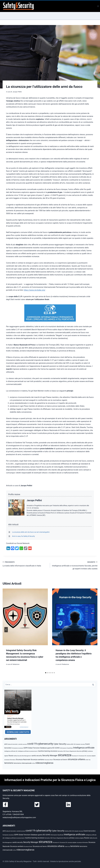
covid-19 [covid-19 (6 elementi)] (32, 744)
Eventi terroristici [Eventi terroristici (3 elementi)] (90, 831)
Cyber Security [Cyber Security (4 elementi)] (60, 744)
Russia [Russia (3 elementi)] (11, 756)
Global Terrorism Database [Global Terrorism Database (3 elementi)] (37, 748)
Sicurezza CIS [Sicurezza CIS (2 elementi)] (83, 756)
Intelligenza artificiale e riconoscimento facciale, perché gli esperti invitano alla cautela (75, 565)
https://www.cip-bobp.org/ (35, 290)
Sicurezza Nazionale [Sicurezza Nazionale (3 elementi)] (23, 760)
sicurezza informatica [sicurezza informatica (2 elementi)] (10, 760)
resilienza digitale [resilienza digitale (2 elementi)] (79, 838)
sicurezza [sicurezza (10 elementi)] (65, 755)
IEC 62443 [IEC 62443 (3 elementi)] (56, 748)
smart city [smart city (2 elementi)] (88, 760)
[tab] (46, 673)
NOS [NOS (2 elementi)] (64, 751)
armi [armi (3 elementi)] (6, 744)
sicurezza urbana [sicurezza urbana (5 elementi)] (76, 759)
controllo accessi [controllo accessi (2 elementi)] (23, 744)
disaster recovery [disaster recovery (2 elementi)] (81, 744)
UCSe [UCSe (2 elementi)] (34, 763)
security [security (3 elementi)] (39, 756)
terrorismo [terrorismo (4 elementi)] (9, 763)
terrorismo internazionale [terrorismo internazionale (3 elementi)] (23, 763)
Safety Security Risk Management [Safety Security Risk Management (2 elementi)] (22, 756)
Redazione (16, 664)
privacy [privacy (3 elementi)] (85, 751)
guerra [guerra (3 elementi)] (50, 748)
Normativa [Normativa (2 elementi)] (60, 751)
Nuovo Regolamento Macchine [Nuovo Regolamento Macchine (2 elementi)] (74, 751)
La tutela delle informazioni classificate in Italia (25, 564)
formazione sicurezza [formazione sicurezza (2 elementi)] (18, 748)
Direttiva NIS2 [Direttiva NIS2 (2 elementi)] (70, 744)
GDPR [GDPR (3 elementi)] (26, 748)
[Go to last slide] (6, 630)
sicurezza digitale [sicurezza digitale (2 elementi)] (91, 756)
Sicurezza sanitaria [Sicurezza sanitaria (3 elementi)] (37, 760)
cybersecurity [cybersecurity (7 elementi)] (45, 744)
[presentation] (25, 617)
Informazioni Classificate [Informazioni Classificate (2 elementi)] (66, 748)
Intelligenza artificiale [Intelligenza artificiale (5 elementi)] (84, 748)
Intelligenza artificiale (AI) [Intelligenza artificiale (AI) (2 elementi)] (11, 751)
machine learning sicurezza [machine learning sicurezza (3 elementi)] (48, 751)
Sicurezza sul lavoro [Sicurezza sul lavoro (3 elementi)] (60, 760)
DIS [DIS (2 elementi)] (75, 744)
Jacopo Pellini (17, 92)
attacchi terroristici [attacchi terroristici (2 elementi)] (13, 744)
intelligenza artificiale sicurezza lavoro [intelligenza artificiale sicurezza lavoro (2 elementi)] (28, 751)
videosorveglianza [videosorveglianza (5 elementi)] (44, 763)
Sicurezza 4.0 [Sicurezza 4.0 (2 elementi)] (75, 756)
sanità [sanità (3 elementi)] (34, 756)
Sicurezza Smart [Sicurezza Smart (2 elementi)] (49, 760)
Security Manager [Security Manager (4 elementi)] (50, 755)
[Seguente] (94, 630)
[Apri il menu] (98, 6)
